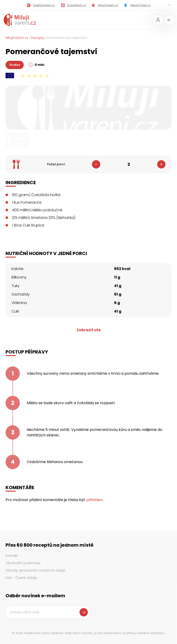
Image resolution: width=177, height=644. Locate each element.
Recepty (38, 38)
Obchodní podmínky (23, 563)
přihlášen (94, 500)
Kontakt (12, 556)
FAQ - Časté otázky (21, 578)
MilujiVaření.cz (17, 38)
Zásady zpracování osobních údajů (35, 570)
